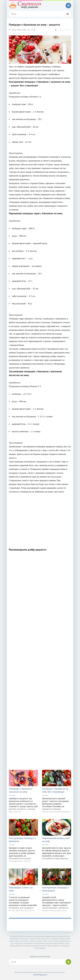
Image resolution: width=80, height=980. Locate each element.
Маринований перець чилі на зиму (56, 840)
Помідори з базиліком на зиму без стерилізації (55, 790)
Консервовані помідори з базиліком (22, 840)
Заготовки (12, 795)
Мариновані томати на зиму (21, 889)
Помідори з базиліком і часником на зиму (21, 790)
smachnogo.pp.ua (40, 975)
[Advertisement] (40, 519)
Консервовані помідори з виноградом (55, 889)
